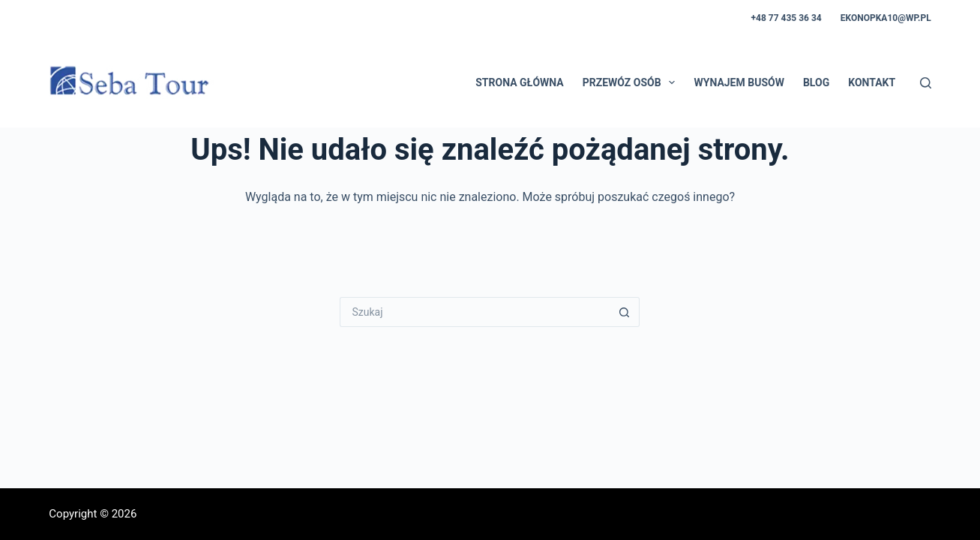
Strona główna (519, 82)
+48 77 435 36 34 (787, 18)
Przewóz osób (632, 82)
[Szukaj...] (475, 312)
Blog (816, 82)
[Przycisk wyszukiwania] (625, 312)
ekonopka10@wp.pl (886, 18)
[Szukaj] (926, 83)
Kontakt (872, 82)
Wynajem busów (739, 82)
